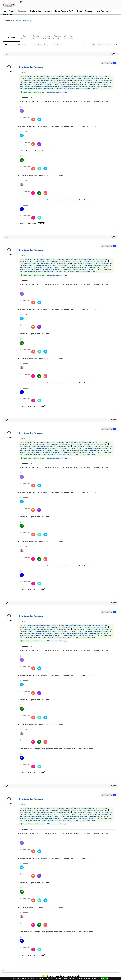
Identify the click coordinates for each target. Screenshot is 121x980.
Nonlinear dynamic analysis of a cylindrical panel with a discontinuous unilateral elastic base (56, 200)
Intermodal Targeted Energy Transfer (34, 151)
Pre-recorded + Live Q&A (58, 92)
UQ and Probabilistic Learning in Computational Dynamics (75, 87)
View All (41, 223)
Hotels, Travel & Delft (65, 11)
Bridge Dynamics (78, 80)
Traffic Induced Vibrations (67, 84)
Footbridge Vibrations (92, 80)
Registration (36, 11)
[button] (115, 63)
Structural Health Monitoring (30, 80)
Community (90, 11)
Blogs (80, 11)
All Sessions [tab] (10, 45)
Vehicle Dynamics (70, 78)
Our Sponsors (104, 11)
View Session (107, 63)
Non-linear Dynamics (65, 76)
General (95, 89)
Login (20, 2)
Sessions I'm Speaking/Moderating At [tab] (45, 45)
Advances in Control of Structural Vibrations (56, 80)
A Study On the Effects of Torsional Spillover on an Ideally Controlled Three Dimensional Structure (58, 126)
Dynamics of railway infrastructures (78, 89)
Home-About (9, 11)
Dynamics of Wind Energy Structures (63, 82)
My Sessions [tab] (23, 45)
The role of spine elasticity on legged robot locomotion (41, 175)
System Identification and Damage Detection (93, 78)
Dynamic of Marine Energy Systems (42, 87)
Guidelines (8, 14)
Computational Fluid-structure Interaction (49, 78)
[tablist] (60, 37)
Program (23, 11)
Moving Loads (52, 84)
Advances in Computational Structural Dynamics (40, 76)
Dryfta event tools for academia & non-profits (63, 976)
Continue (105, 978)
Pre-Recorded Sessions (31, 67)
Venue (48, 11)
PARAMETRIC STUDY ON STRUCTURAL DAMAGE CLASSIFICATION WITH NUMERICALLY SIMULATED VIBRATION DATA (64, 102)
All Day (9, 68)
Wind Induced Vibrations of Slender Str (52, 89)
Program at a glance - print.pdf (17, 21)
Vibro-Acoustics (41, 84)
